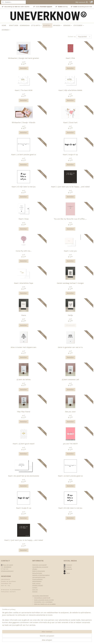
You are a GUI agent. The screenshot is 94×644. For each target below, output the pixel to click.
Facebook (69, 569)
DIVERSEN (6, 30)
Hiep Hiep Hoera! (24, 411)
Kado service (37, 583)
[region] (35, 633)
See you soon (70, 411)
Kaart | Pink (70, 58)
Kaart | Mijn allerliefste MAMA (70, 90)
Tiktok (68, 573)
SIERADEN (68, 25)
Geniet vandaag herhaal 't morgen (70, 283)
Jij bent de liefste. (24, 379)
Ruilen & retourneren (39, 571)
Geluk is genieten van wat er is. (70, 347)
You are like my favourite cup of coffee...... (70, 219)
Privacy (34, 579)
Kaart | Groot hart (70, 122)
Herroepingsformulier (39, 577)
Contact (35, 587)
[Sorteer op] (84, 37)
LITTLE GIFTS (36, 25)
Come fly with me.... (24, 251)
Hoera (24, 315)
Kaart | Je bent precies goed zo (24, 154)
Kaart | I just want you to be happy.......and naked (70, 187)
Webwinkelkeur (37, 581)
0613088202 (7, 567)
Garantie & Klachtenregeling (41, 575)
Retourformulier (37, 573)
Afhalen (35, 569)
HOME (4, 25)
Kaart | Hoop (24, 219)
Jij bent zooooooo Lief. (70, 379)
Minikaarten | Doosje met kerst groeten (24, 58)
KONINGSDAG (25, 25)
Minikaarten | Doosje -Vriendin (24, 122)
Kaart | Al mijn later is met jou (24, 187)
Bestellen (24, 68)
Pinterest (69, 567)
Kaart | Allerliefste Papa (24, 283)
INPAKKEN (57, 25)
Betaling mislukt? (38, 585)
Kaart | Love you (70, 251)
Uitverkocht (70, 325)
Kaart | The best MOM (24, 90)
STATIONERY (79, 25)
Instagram (69, 565)
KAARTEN (47, 25)
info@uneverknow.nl (7, 571)
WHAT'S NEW (14, 25)
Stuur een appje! (7, 565)
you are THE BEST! (70, 444)
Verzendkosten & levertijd (40, 567)
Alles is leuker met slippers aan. (24, 347)
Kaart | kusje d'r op (70, 154)
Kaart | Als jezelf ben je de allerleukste (24, 476)
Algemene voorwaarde (39, 565)
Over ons (35, 589)
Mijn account (82, 2)
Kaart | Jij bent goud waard (24, 444)
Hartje (70, 315)
